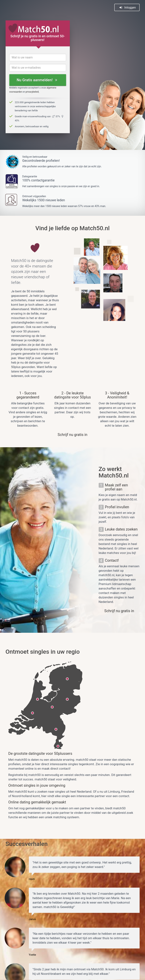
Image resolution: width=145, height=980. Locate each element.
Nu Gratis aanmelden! (37, 80)
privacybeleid (32, 92)
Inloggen (128, 8)
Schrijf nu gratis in (73, 435)
